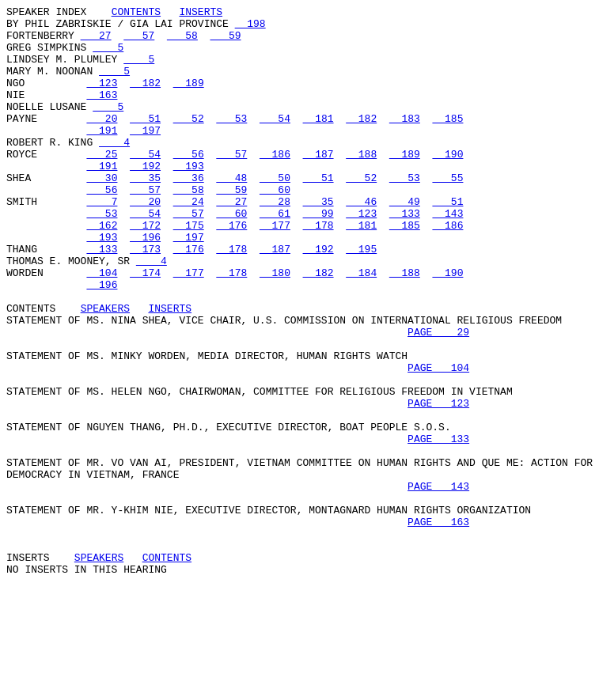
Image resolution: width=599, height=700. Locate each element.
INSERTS (201, 13)
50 (275, 213)
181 (318, 142)
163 (102, 113)
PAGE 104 (438, 441)
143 (447, 255)
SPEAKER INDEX (46, 13)
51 (145, 142)
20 (102, 142)
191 (102, 156)
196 (145, 284)
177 (275, 270)
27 (96, 42)
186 (275, 184)
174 (145, 327)
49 (405, 241)
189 (189, 99)
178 (318, 270)
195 (361, 298)
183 (405, 142)
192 (145, 199)
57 (139, 42)
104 (102, 327)
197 (145, 156)
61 (275, 255)
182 (145, 99)
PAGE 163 (438, 626)
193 (189, 199)
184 (361, 327)
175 (189, 270)
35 (145, 213)
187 (318, 184)
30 (102, 213)
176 (231, 270)
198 (250, 28)
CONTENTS (136, 13)
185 (447, 142)
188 (361, 184)
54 (275, 142)
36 (189, 213)
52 (189, 142)
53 (231, 142)
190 (447, 184)
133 (405, 255)
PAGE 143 (438, 583)
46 (361, 241)
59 (225, 42)
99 (318, 255)
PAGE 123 (438, 483)
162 (102, 270)
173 (145, 298)
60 (275, 227)
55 (447, 213)
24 (189, 241)
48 (231, 213)
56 (189, 184)
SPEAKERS (105, 369)
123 (102, 99)
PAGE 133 (438, 526)
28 (275, 241)
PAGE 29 (438, 398)
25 (102, 184)
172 (145, 270)
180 (275, 327)
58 (182, 42)
